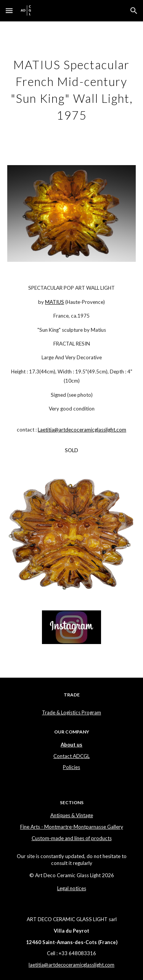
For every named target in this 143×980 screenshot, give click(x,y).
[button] (9, 11)
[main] (72, 89)
